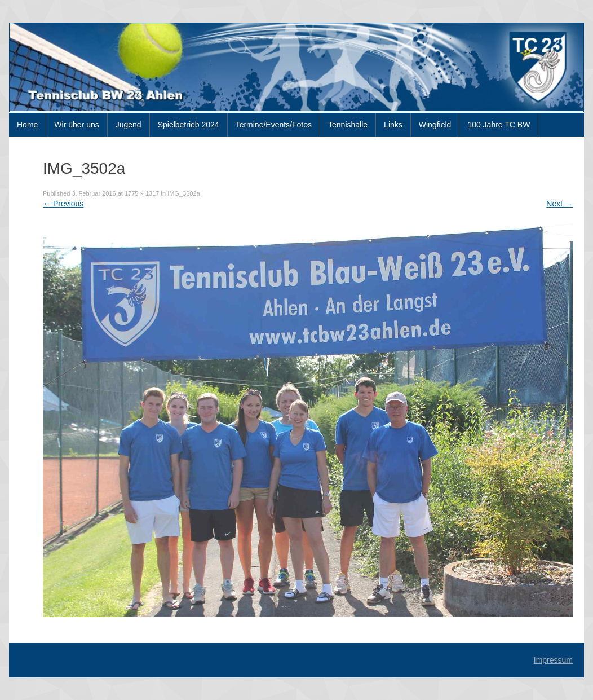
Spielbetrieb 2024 (189, 125)
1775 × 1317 (142, 193)
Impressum (553, 660)
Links (393, 125)
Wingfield (435, 125)
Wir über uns (76, 125)
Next (559, 204)
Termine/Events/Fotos (274, 125)
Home (27, 125)
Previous (63, 204)
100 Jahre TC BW (499, 125)
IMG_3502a (183, 193)
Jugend (129, 125)
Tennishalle (348, 125)
